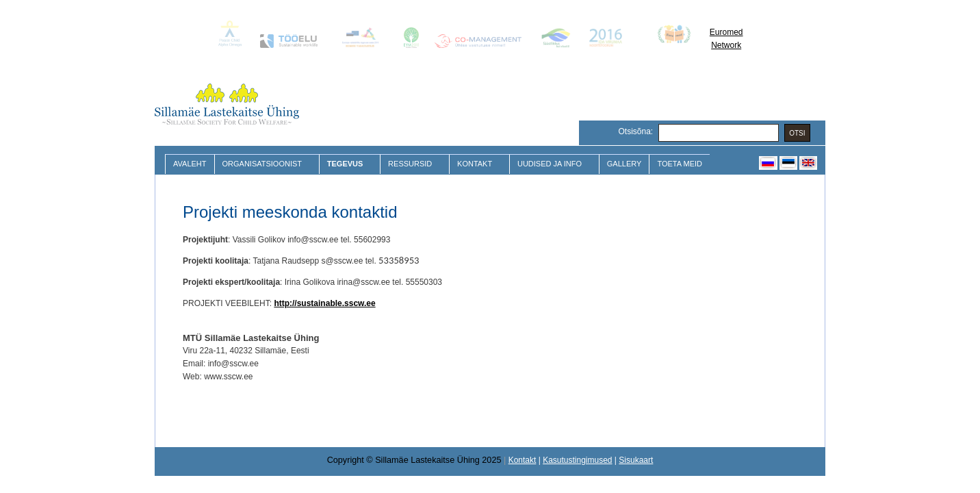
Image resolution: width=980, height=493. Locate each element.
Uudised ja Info (551, 164)
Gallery (624, 164)
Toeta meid (680, 164)
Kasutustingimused (577, 460)
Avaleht (190, 164)
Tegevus (347, 164)
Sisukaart (636, 460)
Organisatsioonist (264, 164)
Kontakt (476, 164)
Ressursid (412, 164)
